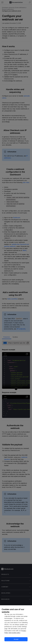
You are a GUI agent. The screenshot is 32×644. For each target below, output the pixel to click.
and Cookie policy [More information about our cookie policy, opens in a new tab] (15, 633)
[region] (16, 625)
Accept (16, 639)
